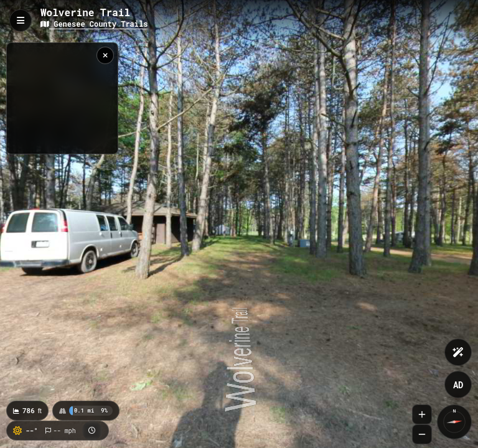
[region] (62, 98)
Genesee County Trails (94, 24)
